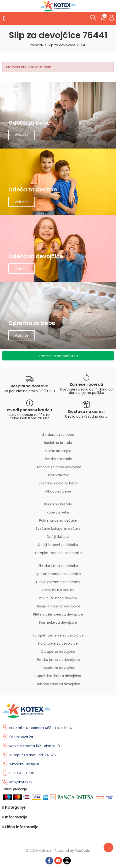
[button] (58, 356)
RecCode (83, 851)
